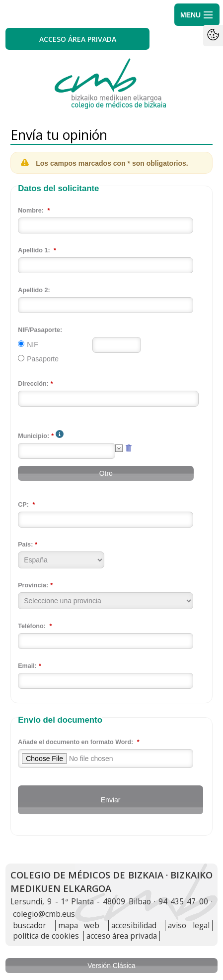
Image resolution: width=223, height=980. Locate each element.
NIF (33, 344)
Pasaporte (43, 359)
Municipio (33, 436)
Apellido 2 (33, 290)
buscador (30, 926)
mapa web (79, 926)
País (24, 544)
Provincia (32, 585)
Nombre (30, 211)
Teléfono (31, 626)
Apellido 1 (33, 250)
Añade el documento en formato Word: (75, 742)
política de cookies (46, 936)
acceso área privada (122, 936)
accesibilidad (134, 926)
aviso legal (189, 926)
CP (22, 505)
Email (26, 666)
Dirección (32, 384)
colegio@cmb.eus (44, 914)
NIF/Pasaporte (39, 330)
